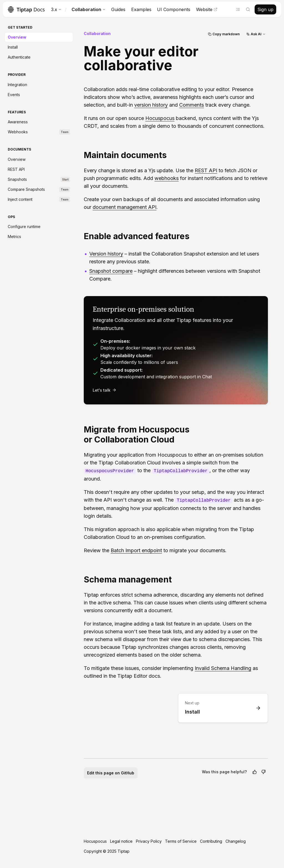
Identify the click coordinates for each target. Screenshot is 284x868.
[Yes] (255, 772)
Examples (141, 9)
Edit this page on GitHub (111, 773)
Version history (106, 254)
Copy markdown (224, 34)
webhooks (167, 178)
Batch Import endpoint (136, 550)
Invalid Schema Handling (223, 668)
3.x (56, 9)
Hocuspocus (160, 118)
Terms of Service (181, 841)
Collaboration (89, 9)
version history (151, 105)
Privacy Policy (149, 841)
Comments (192, 105)
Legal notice (121, 841)
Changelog (236, 841)
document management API (125, 207)
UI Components (174, 9)
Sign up (265, 9)
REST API (206, 170)
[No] (263, 772)
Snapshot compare (111, 271)
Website (207, 9)
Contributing (211, 841)
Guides (118, 9)
